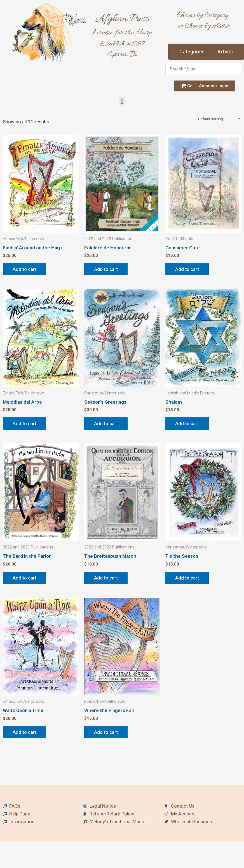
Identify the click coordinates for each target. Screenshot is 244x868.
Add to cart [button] (24, 269)
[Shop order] (219, 119)
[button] (122, 102)
